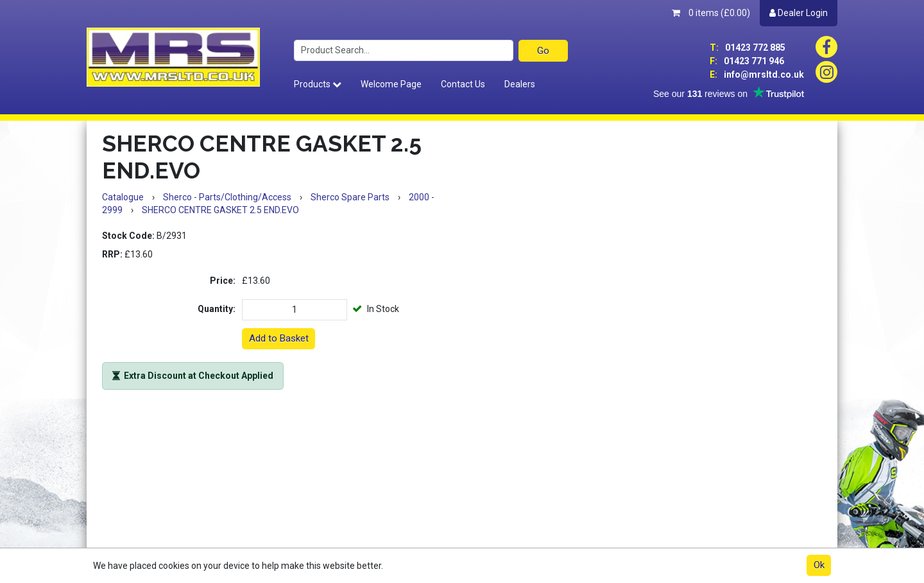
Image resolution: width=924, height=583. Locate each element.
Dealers (520, 84)
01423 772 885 (748, 48)
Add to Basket (279, 338)
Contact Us (463, 84)
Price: (223, 281)
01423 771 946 (747, 61)
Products (318, 84)
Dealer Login (799, 13)
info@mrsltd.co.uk (757, 74)
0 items (711, 13)
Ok (819, 565)
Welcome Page (391, 84)
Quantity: (217, 309)
